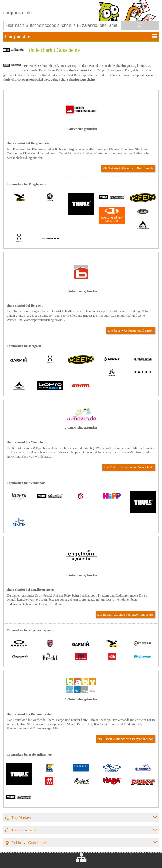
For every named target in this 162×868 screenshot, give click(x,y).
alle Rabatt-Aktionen (128, 168)
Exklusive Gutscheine (29, 843)
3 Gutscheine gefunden (81, 129)
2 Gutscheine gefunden (81, 428)
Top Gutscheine (24, 830)
